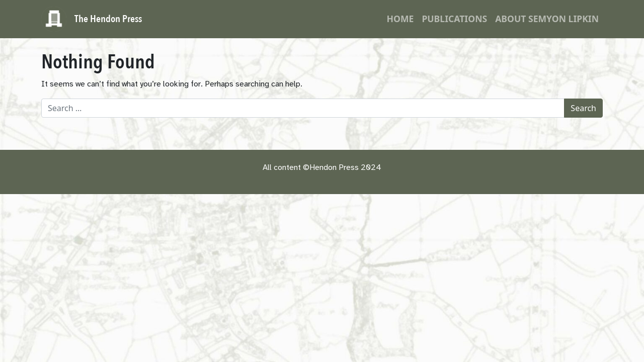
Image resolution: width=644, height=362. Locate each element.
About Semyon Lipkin (547, 19)
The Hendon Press (108, 19)
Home (400, 19)
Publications (454, 19)
